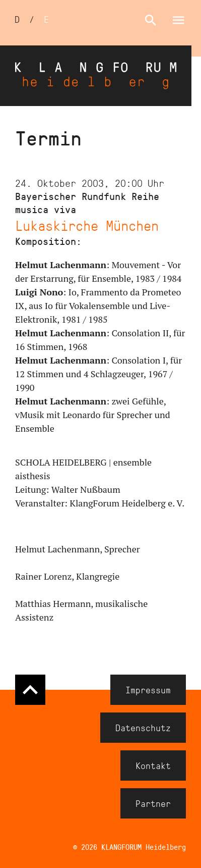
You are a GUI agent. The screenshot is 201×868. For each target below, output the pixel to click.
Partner (153, 803)
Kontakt (153, 765)
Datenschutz (143, 728)
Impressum (148, 690)
